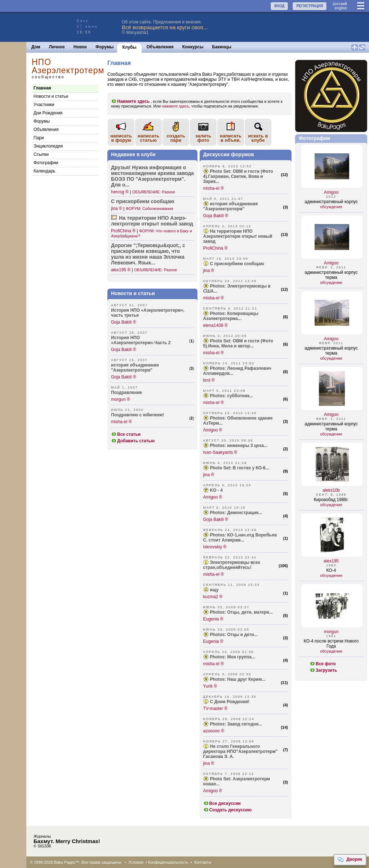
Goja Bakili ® (124, 322)
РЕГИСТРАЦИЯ (310, 6)
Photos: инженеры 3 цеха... (239, 446)
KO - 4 (216, 490)
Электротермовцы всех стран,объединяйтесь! (232, 565)
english (341, 8)
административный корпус (331, 202)
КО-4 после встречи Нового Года (331, 644)
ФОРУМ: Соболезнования (150, 209)
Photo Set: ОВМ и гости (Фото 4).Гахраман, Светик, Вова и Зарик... (238, 176)
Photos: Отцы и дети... (234, 635)
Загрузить (323, 670)
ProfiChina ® (123, 231)
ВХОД (279, 6)
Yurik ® (210, 686)
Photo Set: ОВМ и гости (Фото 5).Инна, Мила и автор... (238, 343)
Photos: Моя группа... (233, 657)
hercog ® (120, 192)
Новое (80, 47)
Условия (136, 862)
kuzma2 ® (213, 597)
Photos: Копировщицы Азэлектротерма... (231, 316)
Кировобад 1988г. (331, 500)
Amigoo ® (213, 430)
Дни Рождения (48, 113)
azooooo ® (214, 731)
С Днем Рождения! (230, 702)
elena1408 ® (215, 325)
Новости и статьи (51, 96)
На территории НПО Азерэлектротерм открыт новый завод (238, 236)
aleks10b (331, 490)
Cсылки (41, 154)
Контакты (203, 862)
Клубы (129, 47)
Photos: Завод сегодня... (236, 724)
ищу (214, 590)
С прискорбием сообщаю (237, 264)
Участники (44, 105)
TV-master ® (215, 709)
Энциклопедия (48, 146)
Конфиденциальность (168, 862)
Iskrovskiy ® (215, 547)
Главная (42, 88)
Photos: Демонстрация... (236, 513)
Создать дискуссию (228, 810)
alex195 (331, 561)
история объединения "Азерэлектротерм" (135, 368)
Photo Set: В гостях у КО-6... (240, 468)
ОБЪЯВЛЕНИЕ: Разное (154, 192)
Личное (57, 47)
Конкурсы (193, 47)
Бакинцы (222, 47)
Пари (39, 138)
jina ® (117, 209)
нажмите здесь (175, 106)
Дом (36, 47)
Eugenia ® (213, 619)
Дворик (350, 860)
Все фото (323, 664)
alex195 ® (121, 270)
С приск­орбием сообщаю (143, 201)
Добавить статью (133, 441)
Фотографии (46, 163)
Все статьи (126, 434)
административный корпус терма (331, 275)
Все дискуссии (222, 803)
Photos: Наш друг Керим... (238, 679)
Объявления (160, 47)
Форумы (105, 47)
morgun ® (121, 399)
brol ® (209, 380)
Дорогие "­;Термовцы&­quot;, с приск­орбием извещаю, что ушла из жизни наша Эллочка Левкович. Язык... (148, 254)
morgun (331, 632)
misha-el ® (121, 422)
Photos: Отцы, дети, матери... (241, 612)
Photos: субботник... (232, 396)
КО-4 (331, 570)
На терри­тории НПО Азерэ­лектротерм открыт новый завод (152, 221)
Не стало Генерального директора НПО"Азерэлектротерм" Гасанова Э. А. (241, 751)
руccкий (340, 4)
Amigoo (331, 192)
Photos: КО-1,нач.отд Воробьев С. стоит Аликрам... (240, 538)
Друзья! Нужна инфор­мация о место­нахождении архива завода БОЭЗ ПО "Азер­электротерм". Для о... (152, 176)
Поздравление (126, 393)
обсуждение (331, 207)
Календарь (45, 171)
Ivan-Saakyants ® (220, 452)
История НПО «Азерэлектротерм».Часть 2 (141, 340)
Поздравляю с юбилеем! (137, 415)
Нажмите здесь (130, 101)
